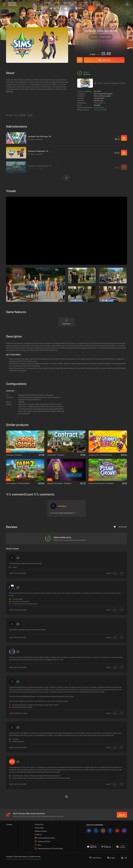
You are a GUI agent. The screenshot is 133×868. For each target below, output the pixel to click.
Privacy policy (39, 828)
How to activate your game (102, 96)
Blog (75, 3)
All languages (120, 527)
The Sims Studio (99, 98)
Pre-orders (57, 3)
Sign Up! (122, 815)
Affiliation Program (41, 831)
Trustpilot (9, 824)
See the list (97, 91)
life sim (30, 115)
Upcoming (67, 3)
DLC (16, 115)
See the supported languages (103, 94)
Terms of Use (39, 824)
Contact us (38, 834)
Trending (48, 3)
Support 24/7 (84, 3)
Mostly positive (99, 110)
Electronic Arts (99, 100)
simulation (22, 115)
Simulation (97, 105)
